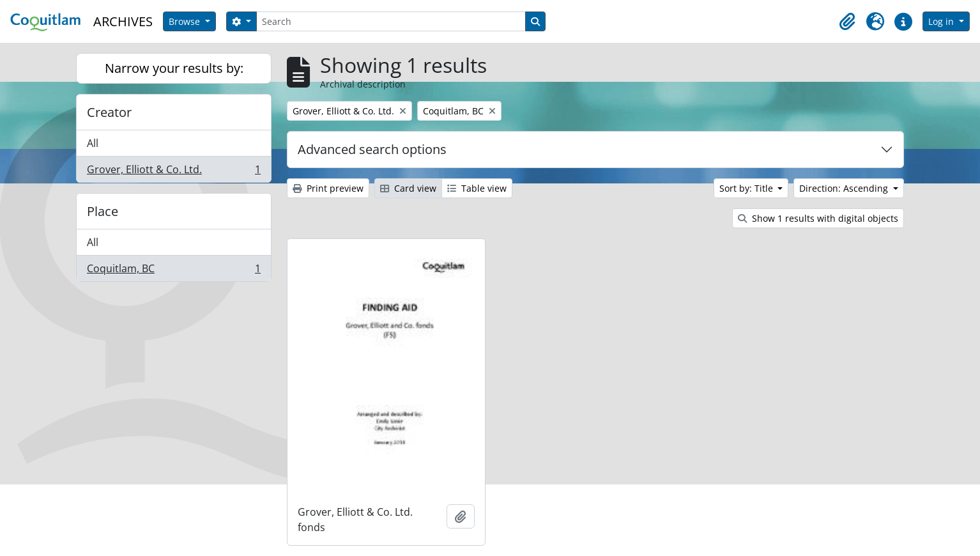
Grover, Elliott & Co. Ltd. (173, 172)
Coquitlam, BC (173, 271)
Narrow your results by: (174, 68)
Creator (109, 112)
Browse (186, 21)
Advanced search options (372, 149)
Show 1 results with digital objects (818, 218)
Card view (408, 188)
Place (103, 211)
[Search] (391, 21)
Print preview (328, 188)
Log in (942, 21)
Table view (477, 188)
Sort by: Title (747, 188)
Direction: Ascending (845, 188)
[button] (847, 22)
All (93, 143)
